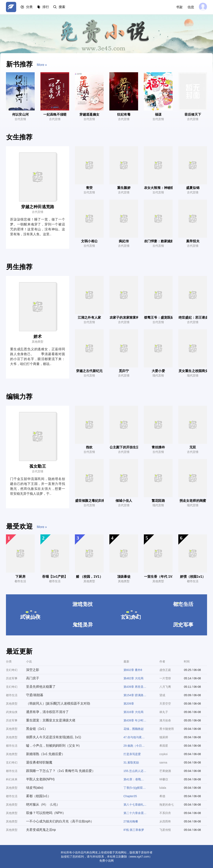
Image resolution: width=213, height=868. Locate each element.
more (42, 66)
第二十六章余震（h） (135, 813)
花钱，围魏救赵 (134, 729)
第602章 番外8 (133, 670)
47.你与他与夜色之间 (135, 737)
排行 (47, 7)
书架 (179, 7)
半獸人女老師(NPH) (40, 779)
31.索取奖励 (131, 762)
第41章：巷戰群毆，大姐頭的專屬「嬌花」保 (135, 779)
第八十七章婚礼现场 (135, 805)
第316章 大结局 (133, 712)
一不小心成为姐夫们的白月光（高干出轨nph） (60, 821)
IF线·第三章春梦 (134, 830)
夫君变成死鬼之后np (41, 830)
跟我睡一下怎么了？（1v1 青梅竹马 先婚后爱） (61, 771)
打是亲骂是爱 (132, 754)
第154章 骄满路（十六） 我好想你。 (135, 695)
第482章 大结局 (133, 678)
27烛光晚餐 (131, 821)
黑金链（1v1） (37, 729)
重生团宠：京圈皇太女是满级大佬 (50, 720)
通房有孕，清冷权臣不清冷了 (47, 712)
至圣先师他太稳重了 (41, 687)
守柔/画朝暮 (34, 695)
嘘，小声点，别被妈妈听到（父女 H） (54, 746)
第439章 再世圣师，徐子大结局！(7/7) (135, 687)
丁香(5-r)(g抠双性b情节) (135, 788)
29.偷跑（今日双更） (135, 746)
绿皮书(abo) (35, 788)
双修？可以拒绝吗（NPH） (46, 813)
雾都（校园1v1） (38, 796)
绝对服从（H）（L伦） (43, 804)
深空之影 (32, 670)
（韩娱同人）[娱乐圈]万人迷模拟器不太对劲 (58, 703)
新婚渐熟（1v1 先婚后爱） (45, 754)
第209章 (129, 704)
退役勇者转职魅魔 (39, 762)
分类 (30, 7)
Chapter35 (130, 796)
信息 (190, 7)
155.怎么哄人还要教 (135, 771)
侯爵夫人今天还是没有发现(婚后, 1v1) (53, 737)
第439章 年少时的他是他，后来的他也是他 (135, 720)
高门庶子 (32, 678)
